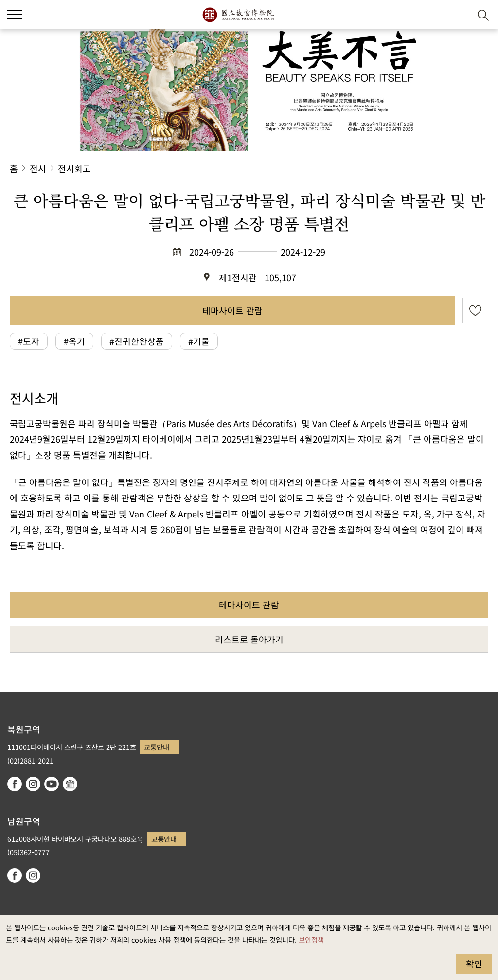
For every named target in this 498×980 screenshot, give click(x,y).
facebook (15, 784)
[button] (459, 15)
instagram (33, 784)
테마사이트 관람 (232, 310)
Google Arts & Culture (70, 784)
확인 (474, 963)
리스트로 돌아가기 (249, 639)
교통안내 (157, 747)
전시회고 (74, 168)
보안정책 (311, 939)
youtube (52, 784)
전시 (38, 168)
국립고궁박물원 (238, 15)
